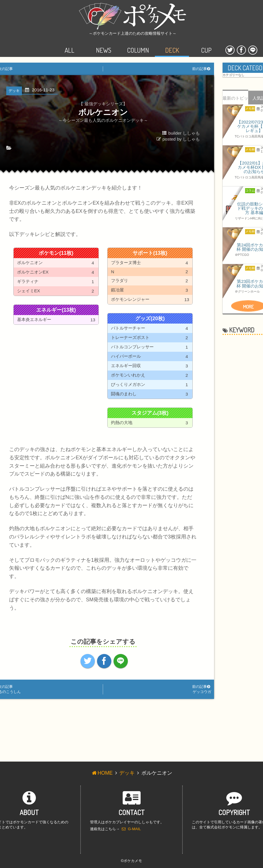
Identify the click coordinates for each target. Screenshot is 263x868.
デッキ (127, 773)
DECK (172, 45)
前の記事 (202, 69)
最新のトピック (235, 100)
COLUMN (138, 45)
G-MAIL (131, 829)
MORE (248, 307)
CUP (206, 45)
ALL (69, 45)
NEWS (104, 45)
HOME (102, 773)
